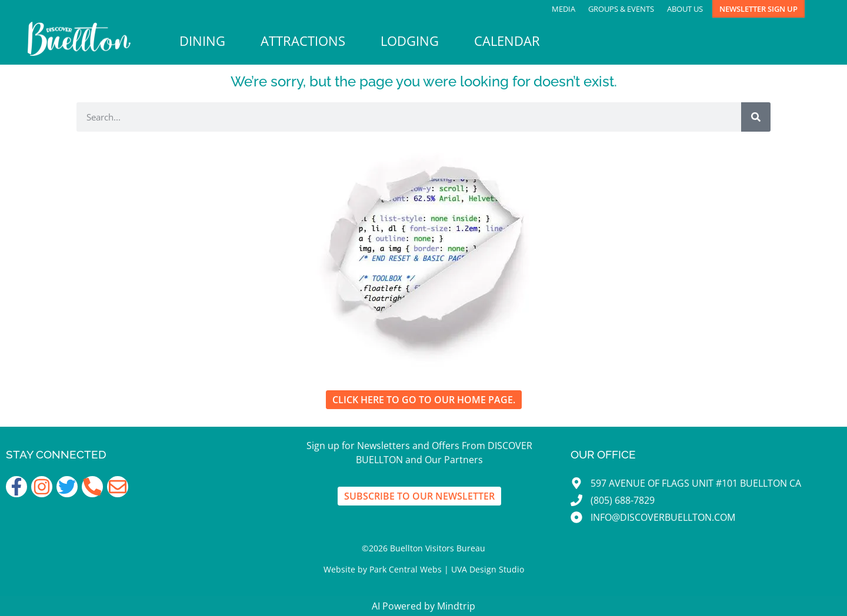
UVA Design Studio (488, 569)
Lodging (410, 41)
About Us (685, 9)
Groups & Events (621, 9)
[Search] (756, 117)
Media (563, 9)
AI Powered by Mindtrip (423, 606)
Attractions (303, 41)
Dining (202, 41)
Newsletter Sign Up (758, 9)
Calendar (507, 41)
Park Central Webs (406, 569)
